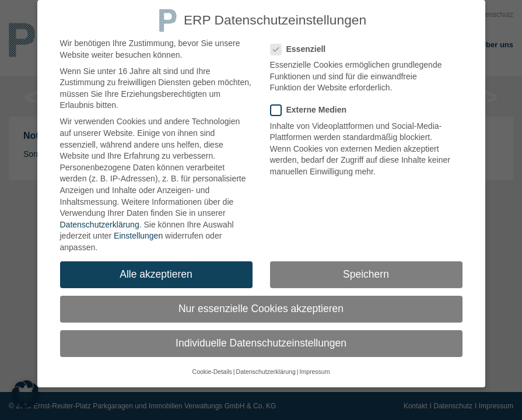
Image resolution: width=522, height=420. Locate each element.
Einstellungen (138, 229)
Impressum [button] (314, 366)
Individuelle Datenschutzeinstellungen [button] (261, 337)
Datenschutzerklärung (100, 218)
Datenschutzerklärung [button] (266, 366)
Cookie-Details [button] (212, 366)
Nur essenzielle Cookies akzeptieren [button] (261, 302)
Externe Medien (313, 104)
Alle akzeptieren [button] (156, 268)
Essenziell (303, 43)
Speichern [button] (366, 268)
